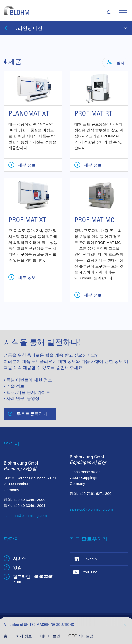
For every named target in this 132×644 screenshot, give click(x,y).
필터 (120, 63)
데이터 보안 (51, 636)
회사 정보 (24, 636)
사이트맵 (86, 636)
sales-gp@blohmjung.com (91, 509)
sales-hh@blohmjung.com (25, 515)
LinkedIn (90, 559)
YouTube (90, 572)
